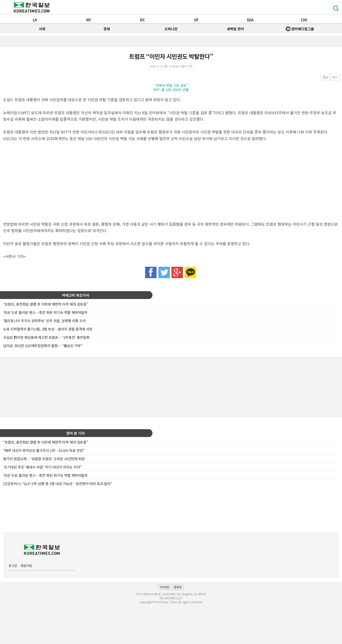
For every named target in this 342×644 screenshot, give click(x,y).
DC (143, 20)
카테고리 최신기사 (76, 295)
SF (196, 20)
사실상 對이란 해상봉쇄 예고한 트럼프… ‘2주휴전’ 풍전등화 (46, 337)
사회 (42, 29)
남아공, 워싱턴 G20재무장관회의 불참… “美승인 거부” (43, 346)
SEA (250, 20)
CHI (304, 20)
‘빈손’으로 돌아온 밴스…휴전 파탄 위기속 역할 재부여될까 (45, 312)
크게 (325, 77)
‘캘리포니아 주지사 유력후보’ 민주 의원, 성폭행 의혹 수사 (44, 321)
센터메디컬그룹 (300, 29)
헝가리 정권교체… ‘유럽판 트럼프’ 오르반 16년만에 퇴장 (44, 459)
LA (35, 20)
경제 (107, 29)
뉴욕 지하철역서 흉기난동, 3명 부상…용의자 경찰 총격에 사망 (48, 329)
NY (89, 20)
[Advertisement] (171, 386)
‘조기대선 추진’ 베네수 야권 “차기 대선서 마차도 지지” (42, 467)
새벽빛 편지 (235, 29)
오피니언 (171, 29)
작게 (335, 77)
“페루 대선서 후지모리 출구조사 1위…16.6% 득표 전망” (44, 450)
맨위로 (178, 587)
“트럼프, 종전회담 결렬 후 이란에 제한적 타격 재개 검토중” (46, 304)
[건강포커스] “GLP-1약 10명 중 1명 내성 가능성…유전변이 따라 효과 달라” (58, 484)
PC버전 (165, 587)
